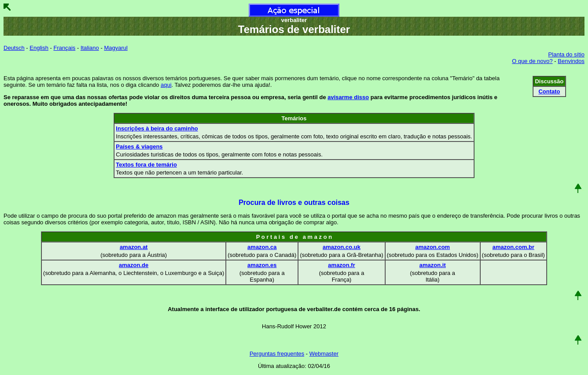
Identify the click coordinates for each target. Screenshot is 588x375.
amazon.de (134, 265)
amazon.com (432, 247)
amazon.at (134, 247)
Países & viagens (139, 147)
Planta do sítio (566, 54)
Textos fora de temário (146, 165)
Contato (549, 91)
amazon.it (433, 265)
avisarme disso (348, 97)
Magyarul (116, 48)
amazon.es (262, 265)
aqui (166, 85)
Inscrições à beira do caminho (157, 128)
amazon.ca (262, 247)
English (39, 48)
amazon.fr (341, 265)
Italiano (90, 48)
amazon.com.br (513, 247)
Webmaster (324, 354)
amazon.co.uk (342, 247)
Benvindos (571, 61)
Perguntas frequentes (277, 354)
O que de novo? (532, 61)
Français (64, 48)
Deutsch (14, 48)
